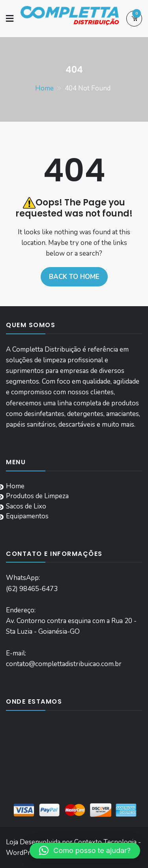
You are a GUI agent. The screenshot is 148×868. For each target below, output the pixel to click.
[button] (85, 851)
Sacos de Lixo (26, 506)
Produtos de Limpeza (37, 496)
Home (15, 486)
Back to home (74, 277)
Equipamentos (27, 516)
